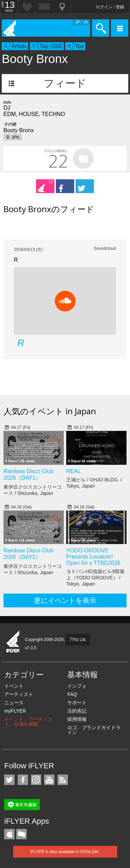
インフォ (77, 686)
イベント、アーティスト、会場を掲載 (28, 722)
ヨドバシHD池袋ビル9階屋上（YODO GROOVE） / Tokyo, (95, 578)
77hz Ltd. (78, 640)
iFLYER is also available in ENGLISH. (65, 852)
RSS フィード (63, 780)
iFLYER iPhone (9, 834)
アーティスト (19, 694)
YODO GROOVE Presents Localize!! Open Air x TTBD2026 (93, 557)
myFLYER (15, 711)
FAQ (72, 694)
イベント (14, 686)
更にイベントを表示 (65, 600)
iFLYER (13, 642)
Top (79, 46)
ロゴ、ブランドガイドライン (94, 730)
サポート (77, 703)
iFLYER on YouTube (49, 780)
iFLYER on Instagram (36, 780)
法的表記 (77, 711)
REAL (73, 471)
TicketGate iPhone (21, 834)
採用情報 (77, 719)
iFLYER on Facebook (23, 780)
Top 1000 (51, 46)
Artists (19, 46)
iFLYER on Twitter (9, 780)
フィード (65, 83)
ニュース (14, 703)
